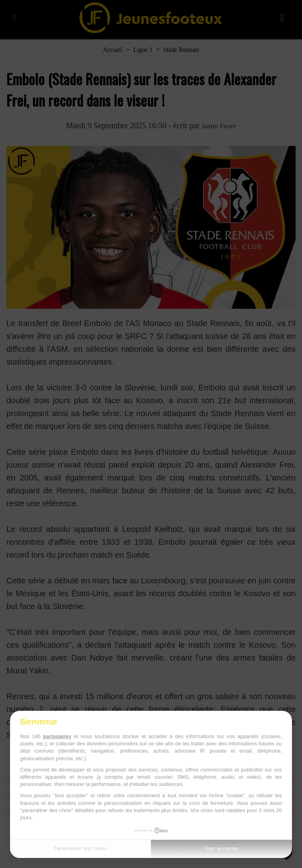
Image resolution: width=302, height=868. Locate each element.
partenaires (57, 736)
